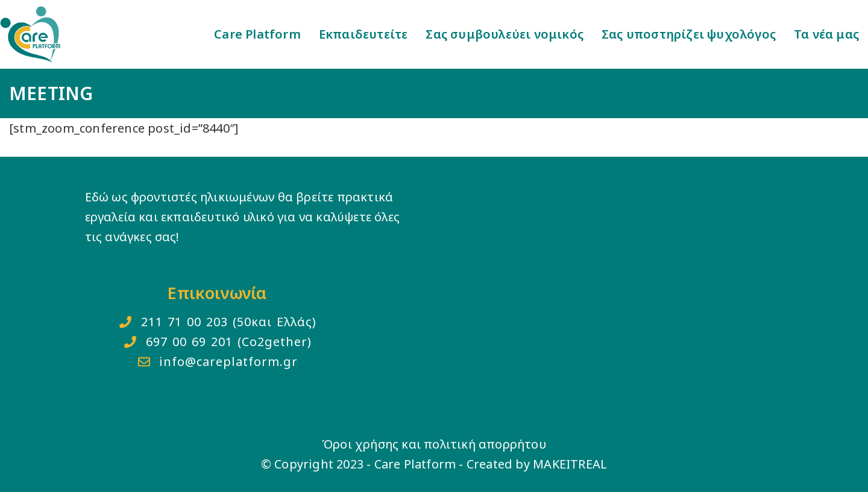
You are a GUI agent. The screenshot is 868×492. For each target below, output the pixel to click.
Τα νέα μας (826, 34)
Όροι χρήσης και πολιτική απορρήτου (434, 444)
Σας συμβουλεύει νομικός (505, 34)
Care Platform (257, 34)
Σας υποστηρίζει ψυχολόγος (689, 34)
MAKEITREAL (570, 464)
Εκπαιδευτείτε (363, 34)
